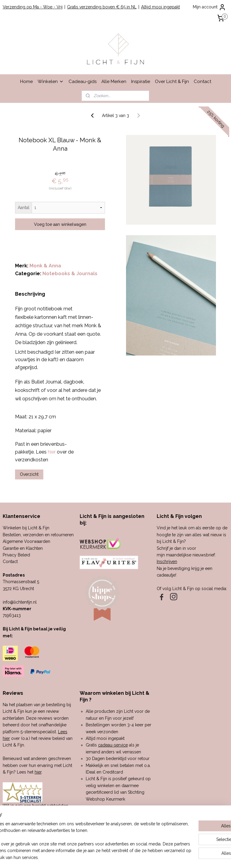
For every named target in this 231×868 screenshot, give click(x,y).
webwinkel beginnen (128, 857)
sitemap (96, 857)
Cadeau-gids (83, 82)
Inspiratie (141, 82)
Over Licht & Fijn (172, 82)
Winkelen (51, 82)
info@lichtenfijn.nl (20, 602)
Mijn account (209, 7)
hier (38, 772)
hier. (55, 819)
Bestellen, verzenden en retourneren (38, 535)
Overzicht (29, 475)
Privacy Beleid (16, 555)
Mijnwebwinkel (179, 857)
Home (26, 82)
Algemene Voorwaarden (26, 541)
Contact (202, 82)
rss (107, 857)
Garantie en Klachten (23, 548)
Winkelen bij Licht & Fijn (26, 528)
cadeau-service (113, 745)
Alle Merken (114, 82)
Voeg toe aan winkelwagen (60, 224)
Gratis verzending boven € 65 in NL (102, 7)
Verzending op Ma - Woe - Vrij (33, 7)
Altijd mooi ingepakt (160, 7)
